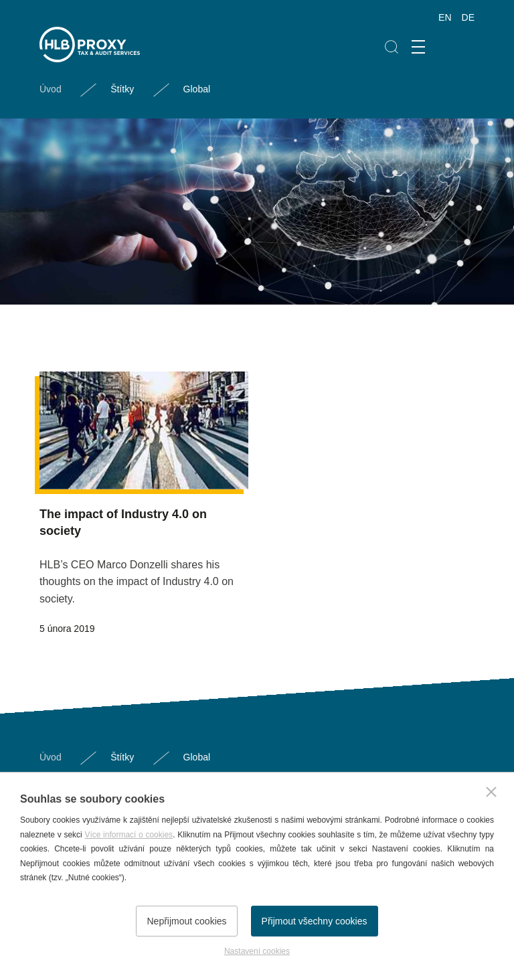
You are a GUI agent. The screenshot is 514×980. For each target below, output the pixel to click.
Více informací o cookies (128, 835)
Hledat (392, 48)
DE (468, 17)
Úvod (51, 89)
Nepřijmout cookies (186, 921)
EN (445, 17)
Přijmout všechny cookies (315, 921)
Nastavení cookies (257, 951)
